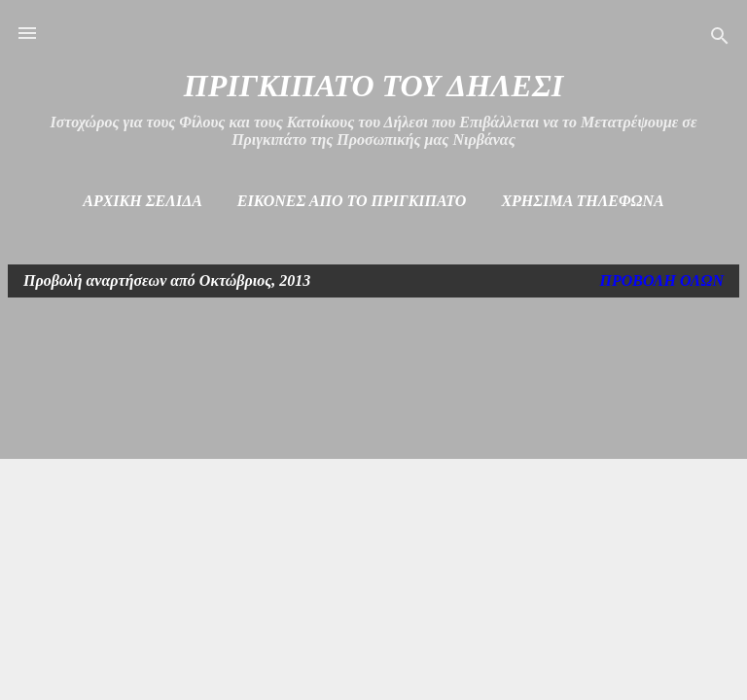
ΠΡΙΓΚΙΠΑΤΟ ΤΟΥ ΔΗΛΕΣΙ (373, 86)
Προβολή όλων (662, 280)
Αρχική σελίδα (142, 201)
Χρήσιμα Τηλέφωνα (582, 201)
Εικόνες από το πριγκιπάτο (352, 201)
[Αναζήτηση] (720, 39)
